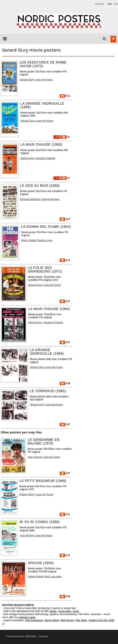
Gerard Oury (27, 80)
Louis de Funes (44, 80)
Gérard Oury (28, 121)
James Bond (51, 620)
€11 (65, 96)
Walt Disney (67, 620)
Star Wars (81, 620)
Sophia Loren (45, 240)
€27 (65, 219)
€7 (66, 137)
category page (27, 617)
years (76, 611)
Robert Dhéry (27, 494)
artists (53, 611)
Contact (99, 4)
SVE (116, 4)
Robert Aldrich (36, 577)
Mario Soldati (29, 240)
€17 (65, 555)
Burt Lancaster (53, 577)
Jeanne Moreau (50, 199)
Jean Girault (35, 457)
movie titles (64, 611)
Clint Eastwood (34, 620)
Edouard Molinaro (30, 199)
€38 (65, 383)
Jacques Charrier (45, 158)
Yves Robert (27, 535)
